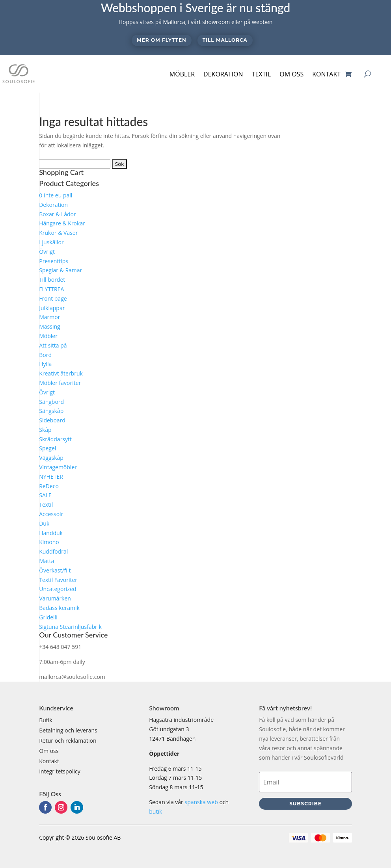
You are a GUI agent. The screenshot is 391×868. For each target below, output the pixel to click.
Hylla (45, 364)
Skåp (45, 430)
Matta (47, 561)
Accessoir (51, 514)
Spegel (47, 448)
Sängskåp (51, 411)
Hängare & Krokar (62, 223)
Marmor (49, 317)
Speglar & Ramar (61, 270)
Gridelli (48, 617)
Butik (46, 720)
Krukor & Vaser (58, 233)
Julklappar (52, 308)
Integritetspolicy (60, 771)
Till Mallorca (225, 40)
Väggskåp (51, 458)
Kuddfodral (53, 551)
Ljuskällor (51, 242)
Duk (44, 523)
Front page (53, 298)
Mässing (49, 326)
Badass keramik (59, 608)
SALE (45, 495)
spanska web (201, 802)
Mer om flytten (161, 40)
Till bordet (52, 280)
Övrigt (47, 252)
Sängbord (51, 402)
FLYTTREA (51, 289)
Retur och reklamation (68, 741)
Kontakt (326, 74)
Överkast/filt (55, 570)
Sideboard (52, 420)
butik (155, 811)
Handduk (51, 533)
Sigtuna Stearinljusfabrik (70, 627)
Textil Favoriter (58, 580)
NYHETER (51, 477)
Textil (262, 74)
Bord (45, 355)
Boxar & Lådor (58, 214)
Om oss (291, 74)
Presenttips (54, 261)
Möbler (182, 74)
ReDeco (49, 486)
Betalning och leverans (68, 730)
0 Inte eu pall (56, 195)
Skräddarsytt (55, 439)
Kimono (49, 542)
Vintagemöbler (58, 467)
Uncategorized (58, 589)
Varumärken (55, 598)
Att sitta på (53, 345)
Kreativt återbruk (61, 373)
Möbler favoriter (60, 383)
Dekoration (223, 74)
